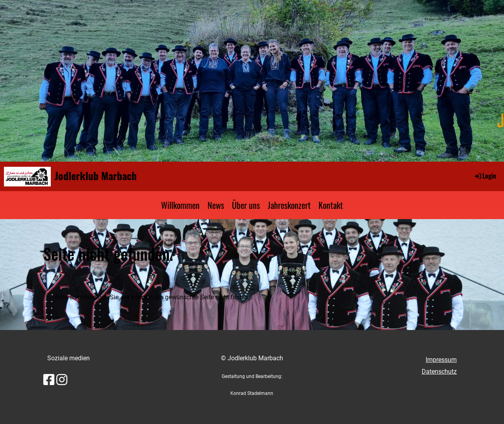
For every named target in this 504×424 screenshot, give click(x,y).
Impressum (441, 360)
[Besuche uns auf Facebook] (49, 380)
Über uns (246, 205)
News (216, 205)
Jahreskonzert (289, 205)
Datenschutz (439, 371)
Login (485, 176)
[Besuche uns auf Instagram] (62, 380)
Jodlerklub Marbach (96, 176)
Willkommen (180, 205)
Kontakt (331, 205)
